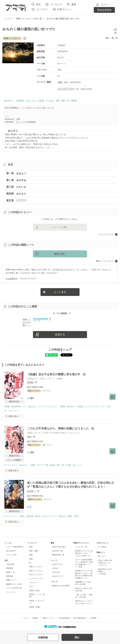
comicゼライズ (58, 576)
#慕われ (62, 516)
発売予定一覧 (57, 551)
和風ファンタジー (36, 567)
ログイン (105, 5)
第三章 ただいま (16, 187)
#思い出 (65, 101)
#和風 (80, 407)
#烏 (109, 407)
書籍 (74, 4)
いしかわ (10, 279)
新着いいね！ (11, 572)
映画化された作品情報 (61, 586)
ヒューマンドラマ (36, 578)
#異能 (62, 407)
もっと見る (60, 292)
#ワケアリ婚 (42, 465)
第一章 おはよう (16, 173)
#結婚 (52, 465)
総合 (31, 547)
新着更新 (10, 568)
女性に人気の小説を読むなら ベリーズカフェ (105, 563)
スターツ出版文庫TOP (15, 547)
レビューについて (106, 234)
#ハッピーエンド (12, 411)
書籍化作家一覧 (58, 555)
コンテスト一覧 (81, 547)
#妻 (58, 465)
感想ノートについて (105, 261)
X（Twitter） (103, 547)
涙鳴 (29, 437)
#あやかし (9, 101)
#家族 (74, 101)
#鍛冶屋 (30, 516)
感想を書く (60, 254)
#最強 (37, 516)
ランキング (56, 4)
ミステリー (34, 583)
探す (39, 4)
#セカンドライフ (49, 516)
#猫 (58, 101)
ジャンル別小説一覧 (14, 588)
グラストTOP (11, 555)
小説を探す (11, 564)
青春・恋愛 (34, 551)
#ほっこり (77, 465)
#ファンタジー (11, 465)
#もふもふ (31, 101)
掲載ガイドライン (49, 618)
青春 (31, 555)
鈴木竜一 (31, 491)
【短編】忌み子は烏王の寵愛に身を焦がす (54, 374)
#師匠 (70, 516)
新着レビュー (11, 580)
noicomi (55, 568)
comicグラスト (58, 564)
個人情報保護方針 (80, 618)
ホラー (32, 586)
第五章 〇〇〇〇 (16, 200)
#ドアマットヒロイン (49, 407)
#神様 (33, 465)
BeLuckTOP (11, 551)
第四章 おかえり (16, 194)
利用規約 (35, 618)
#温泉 (41, 101)
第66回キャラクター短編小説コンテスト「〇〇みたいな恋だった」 (84, 553)
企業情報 (93, 618)
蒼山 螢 (110, 38)
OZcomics (56, 572)
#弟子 (77, 516)
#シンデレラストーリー (95, 407)
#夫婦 (69, 465)
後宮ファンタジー (36, 571)
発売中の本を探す (59, 547)
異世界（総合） (35, 590)
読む (77, 637)
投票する (60, 335)
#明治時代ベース (19, 407)
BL (30, 563)
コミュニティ (11, 592)
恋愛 (31, 559)
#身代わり (71, 407)
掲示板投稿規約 (64, 618)
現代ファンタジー (36, 575)
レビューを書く (60, 227)
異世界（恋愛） (35, 607)
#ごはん (50, 101)
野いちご (102, 556)
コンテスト (42, 9)
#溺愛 (7, 407)
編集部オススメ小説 (14, 584)
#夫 (63, 465)
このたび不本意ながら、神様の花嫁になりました (58, 428)
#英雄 (22, 516)
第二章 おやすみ (16, 180)
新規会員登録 (104, 10)
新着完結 (10, 576)
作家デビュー (64, 9)
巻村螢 (30, 382)
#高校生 (20, 101)
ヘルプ (26, 618)
